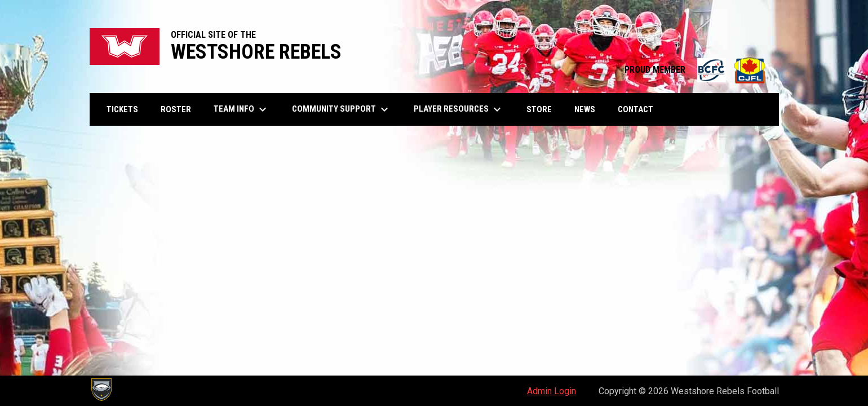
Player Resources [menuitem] (459, 109)
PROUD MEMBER (696, 70)
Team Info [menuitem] (242, 109)
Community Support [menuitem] (342, 109)
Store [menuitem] (543, 109)
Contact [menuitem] (635, 109)
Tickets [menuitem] (122, 109)
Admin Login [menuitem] (552, 391)
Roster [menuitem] (176, 109)
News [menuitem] (585, 109)
